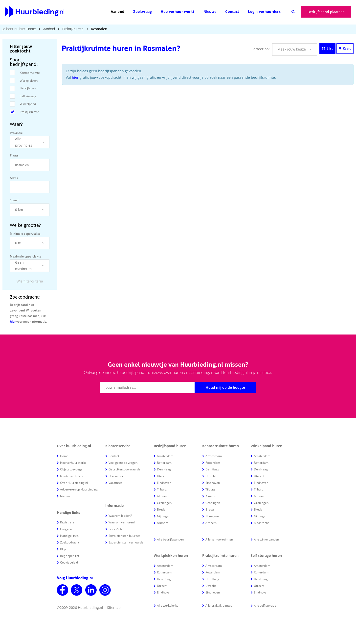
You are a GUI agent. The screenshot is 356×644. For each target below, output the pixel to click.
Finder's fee (117, 529)
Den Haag (164, 469)
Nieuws (210, 12)
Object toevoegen (72, 469)
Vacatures (115, 483)
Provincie (16, 133)
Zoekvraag (143, 12)
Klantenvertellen (71, 476)
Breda (161, 509)
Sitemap (114, 607)
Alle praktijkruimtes (219, 605)
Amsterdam (165, 456)
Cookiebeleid (69, 562)
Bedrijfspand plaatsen (326, 12)
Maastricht (261, 523)
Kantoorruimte (30, 73)
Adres (14, 178)
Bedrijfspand (29, 88)
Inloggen (66, 529)
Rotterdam (164, 463)
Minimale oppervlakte (25, 234)
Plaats (14, 155)
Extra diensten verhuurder (127, 542)
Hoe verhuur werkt (178, 12)
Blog (63, 549)
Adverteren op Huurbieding (79, 489)
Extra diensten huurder (124, 536)
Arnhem (163, 523)
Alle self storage (265, 605)
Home (31, 29)
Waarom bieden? (120, 516)
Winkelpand (28, 104)
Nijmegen (164, 516)
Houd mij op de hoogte (225, 387)
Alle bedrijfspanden (170, 539)
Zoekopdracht (70, 542)
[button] (30, 142)
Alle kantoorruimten (219, 539)
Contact (232, 12)
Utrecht (162, 476)
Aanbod (118, 12)
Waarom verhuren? (122, 522)
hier (13, 322)
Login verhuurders (264, 12)
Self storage (28, 96)
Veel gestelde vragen (123, 463)
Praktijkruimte (73, 29)
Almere (162, 496)
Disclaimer (116, 476)
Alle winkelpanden (266, 539)
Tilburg (162, 489)
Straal (14, 200)
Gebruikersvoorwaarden (125, 469)
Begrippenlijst (70, 556)
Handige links (69, 536)
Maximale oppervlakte (26, 256)
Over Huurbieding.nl (74, 483)
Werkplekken (29, 81)
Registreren (68, 522)
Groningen (164, 503)
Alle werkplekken (169, 605)
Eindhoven (164, 483)
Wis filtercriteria (30, 281)
